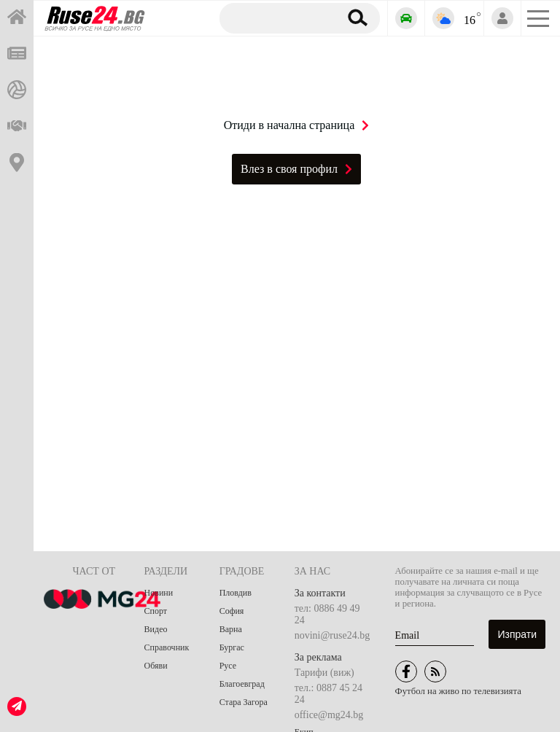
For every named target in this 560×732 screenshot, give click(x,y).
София (232, 611)
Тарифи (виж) (324, 673)
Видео (156, 629)
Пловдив (236, 593)
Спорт (156, 611)
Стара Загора (244, 702)
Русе (228, 666)
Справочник (167, 647)
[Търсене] (277, 17)
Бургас (232, 647)
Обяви (156, 666)
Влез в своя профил (296, 169)
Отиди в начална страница (297, 125)
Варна (231, 629)
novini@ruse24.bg (332, 635)
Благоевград (242, 684)
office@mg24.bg (329, 715)
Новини (159, 593)
